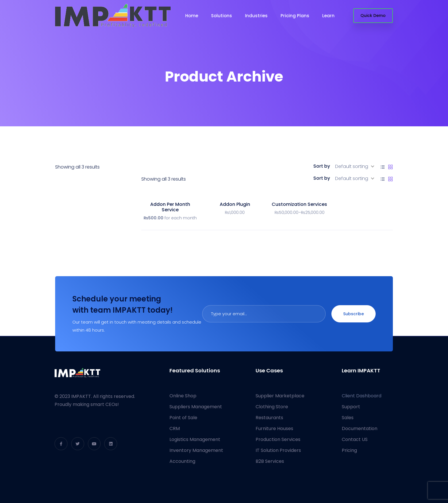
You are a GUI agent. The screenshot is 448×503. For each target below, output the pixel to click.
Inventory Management (196, 450)
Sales (348, 418)
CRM (175, 428)
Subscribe (354, 314)
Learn (328, 16)
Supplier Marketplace (280, 396)
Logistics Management (195, 439)
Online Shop (183, 396)
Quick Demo (373, 16)
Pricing (349, 450)
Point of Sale (183, 418)
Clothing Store (272, 407)
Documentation (360, 428)
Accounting (182, 461)
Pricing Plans (295, 16)
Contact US (355, 439)
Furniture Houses (274, 428)
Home (192, 16)
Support (351, 407)
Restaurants (269, 418)
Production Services (278, 439)
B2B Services (270, 461)
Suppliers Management (196, 407)
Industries (256, 16)
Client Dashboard (362, 396)
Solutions (222, 16)
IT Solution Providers (278, 450)
